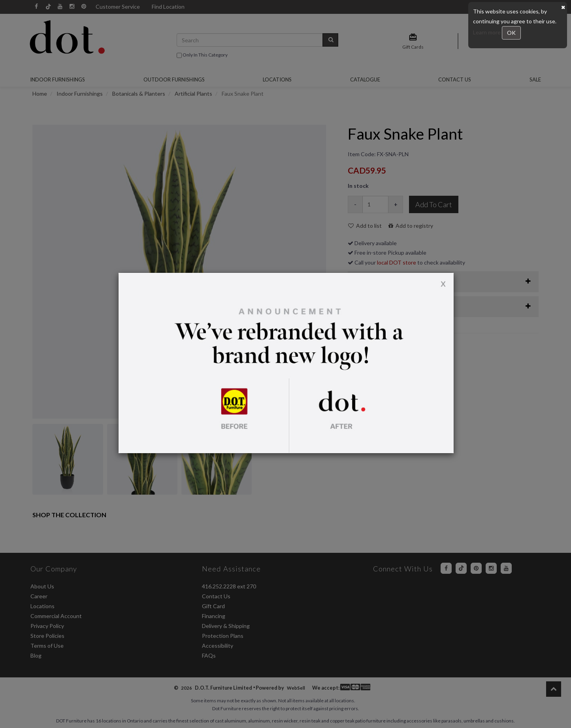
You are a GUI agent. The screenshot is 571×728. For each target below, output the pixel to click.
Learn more (487, 32)
